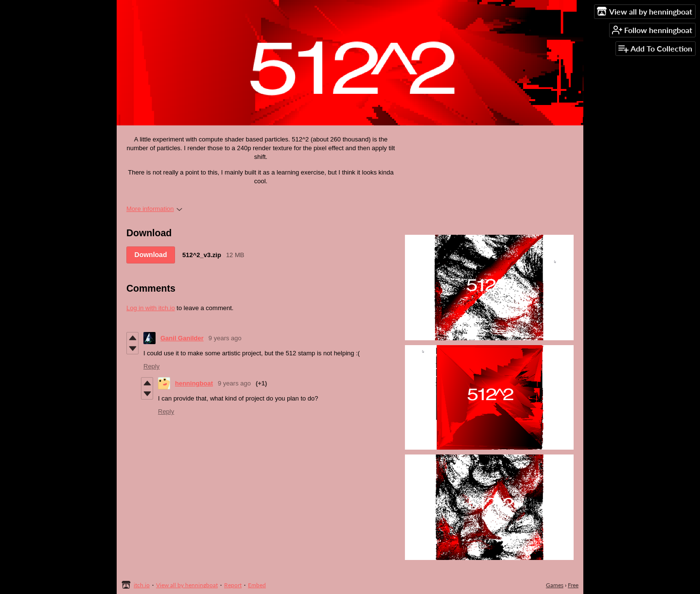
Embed (257, 585)
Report (233, 585)
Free (573, 585)
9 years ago (225, 338)
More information (154, 209)
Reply (151, 366)
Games (555, 585)
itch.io (142, 585)
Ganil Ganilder (182, 338)
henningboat (194, 383)
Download (151, 255)
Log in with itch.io (151, 308)
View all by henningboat (187, 585)
